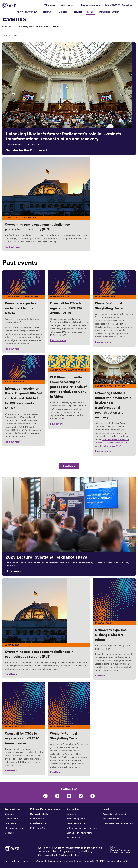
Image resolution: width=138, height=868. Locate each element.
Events (90, 12)
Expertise (63, 12)
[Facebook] (93, 796)
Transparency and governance (117, 823)
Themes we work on (90, 5)
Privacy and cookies (112, 819)
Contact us (127, 5)
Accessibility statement (114, 814)
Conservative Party (39, 814)
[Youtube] (69, 796)
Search (114, 5)
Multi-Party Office (39, 828)
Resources (77, 12)
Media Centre (73, 837)
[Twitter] (81, 796)
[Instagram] (57, 796)
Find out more (13, 247)
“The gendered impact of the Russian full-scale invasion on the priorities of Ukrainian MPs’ (112, 443)
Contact (9, 833)
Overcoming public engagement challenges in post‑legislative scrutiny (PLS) (39, 654)
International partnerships (110, 12)
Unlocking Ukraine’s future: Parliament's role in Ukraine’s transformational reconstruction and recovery (64, 136)
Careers (9, 814)
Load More (69, 466)
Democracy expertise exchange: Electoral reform (111, 635)
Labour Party (36, 819)
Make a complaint (75, 819)
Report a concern (75, 823)
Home (6, 35)
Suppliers (10, 823)
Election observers (14, 828)
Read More (11, 674)
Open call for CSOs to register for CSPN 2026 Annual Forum (22, 738)
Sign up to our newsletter (79, 833)
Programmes (48, 12)
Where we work (68, 5)
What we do (50, 5)
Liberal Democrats (39, 823)
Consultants (11, 819)
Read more (14, 571)
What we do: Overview (27, 12)
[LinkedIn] (45, 796)
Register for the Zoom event (27, 150)
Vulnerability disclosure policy (81, 828)
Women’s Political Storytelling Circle (64, 736)
